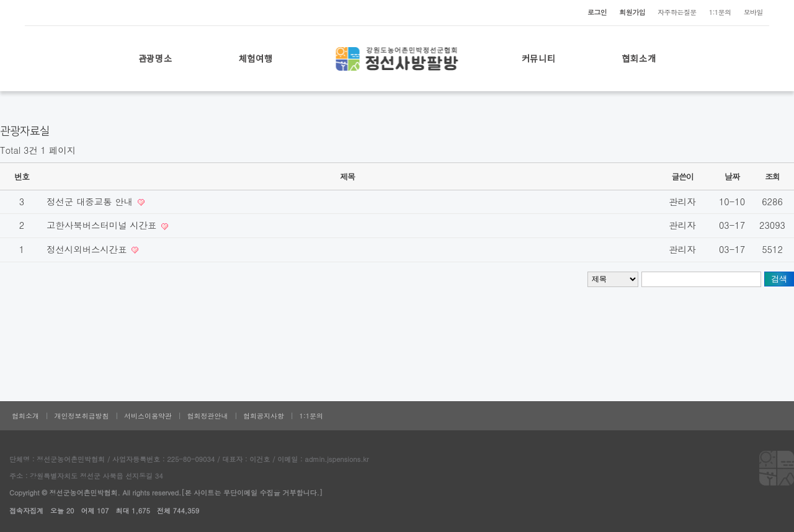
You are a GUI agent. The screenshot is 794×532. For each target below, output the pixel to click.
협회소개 (639, 58)
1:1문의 (720, 12)
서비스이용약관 (148, 416)
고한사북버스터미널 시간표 (103, 225)
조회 (772, 176)
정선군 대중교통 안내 (91, 202)
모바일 (753, 12)
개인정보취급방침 (82, 416)
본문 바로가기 (0, 0)
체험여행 (256, 58)
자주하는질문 (677, 12)
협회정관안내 (208, 416)
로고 (397, 59)
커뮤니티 (539, 58)
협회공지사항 (264, 416)
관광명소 (155, 58)
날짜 (732, 176)
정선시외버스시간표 (88, 249)
